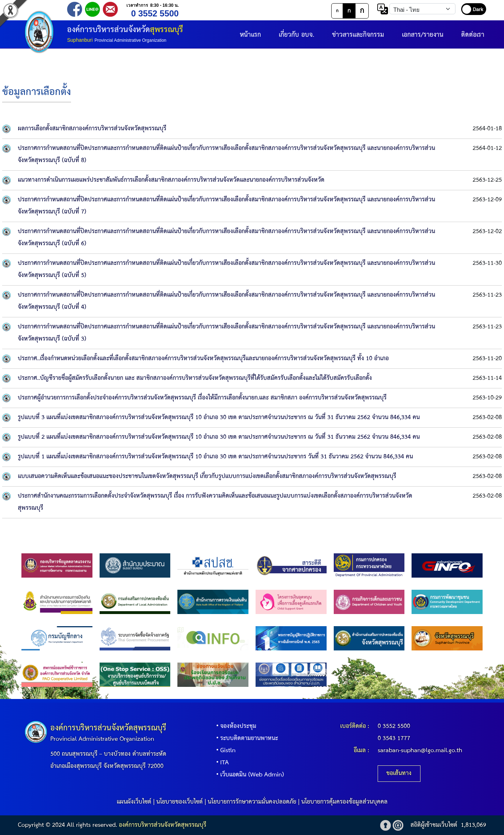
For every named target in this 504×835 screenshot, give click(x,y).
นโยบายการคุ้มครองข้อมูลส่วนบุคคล (344, 802)
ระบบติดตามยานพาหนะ (246, 738)
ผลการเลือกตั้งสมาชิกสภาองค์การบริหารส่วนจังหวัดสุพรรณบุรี (92, 129)
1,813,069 (473, 825)
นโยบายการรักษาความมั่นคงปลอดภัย (252, 802)
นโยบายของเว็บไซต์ (180, 802)
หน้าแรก (250, 35)
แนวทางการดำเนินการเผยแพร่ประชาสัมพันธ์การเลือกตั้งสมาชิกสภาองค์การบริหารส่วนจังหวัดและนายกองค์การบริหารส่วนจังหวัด (171, 180)
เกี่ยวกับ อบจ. (296, 35)
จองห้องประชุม (235, 726)
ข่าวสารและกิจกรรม (358, 35)
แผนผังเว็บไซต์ (134, 802)
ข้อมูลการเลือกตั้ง (37, 92)
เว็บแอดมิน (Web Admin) (249, 775)
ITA (221, 763)
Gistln (224, 751)
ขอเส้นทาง (399, 773)
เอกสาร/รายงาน (423, 35)
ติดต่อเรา (473, 35)
